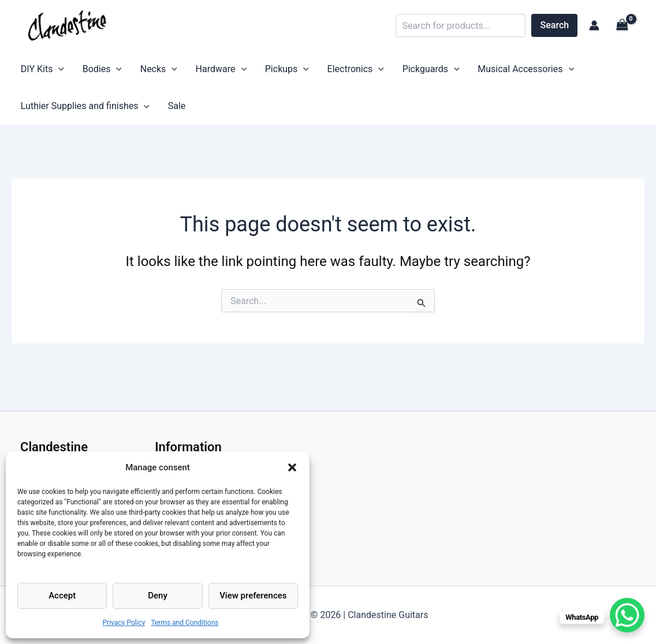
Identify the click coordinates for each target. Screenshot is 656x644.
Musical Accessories (476, 71)
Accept (62, 596)
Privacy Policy (124, 623)
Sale (167, 111)
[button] (292, 467)
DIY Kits (39, 71)
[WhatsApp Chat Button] (627, 615)
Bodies (92, 71)
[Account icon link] (594, 25)
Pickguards (387, 71)
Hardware (198, 71)
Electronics (318, 71)
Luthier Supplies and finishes (82, 111)
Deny (158, 596)
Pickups (256, 71)
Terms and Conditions (184, 623)
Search (555, 25)
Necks (142, 71)
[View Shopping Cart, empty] (622, 25)
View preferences (253, 596)
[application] (55, 71)
